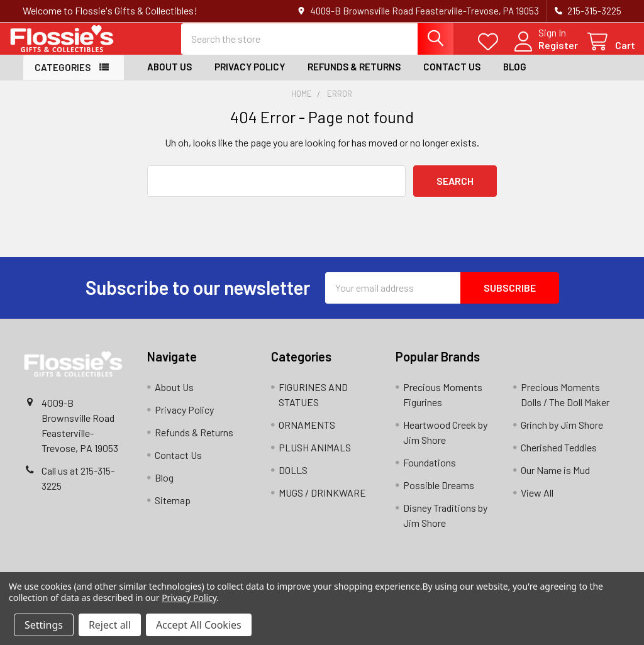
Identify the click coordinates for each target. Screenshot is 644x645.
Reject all (110, 625)
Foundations (430, 472)
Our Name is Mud (555, 480)
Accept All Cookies (199, 625)
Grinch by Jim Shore (562, 435)
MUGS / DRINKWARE (322, 503)
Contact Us (452, 77)
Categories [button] (63, 78)
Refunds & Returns (354, 77)
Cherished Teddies (559, 457)
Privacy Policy (250, 77)
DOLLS (293, 480)
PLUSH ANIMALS (315, 457)
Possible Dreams (439, 495)
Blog (515, 77)
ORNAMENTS (307, 435)
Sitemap (173, 510)
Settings (44, 625)
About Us (169, 77)
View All (537, 503)
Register (544, 52)
